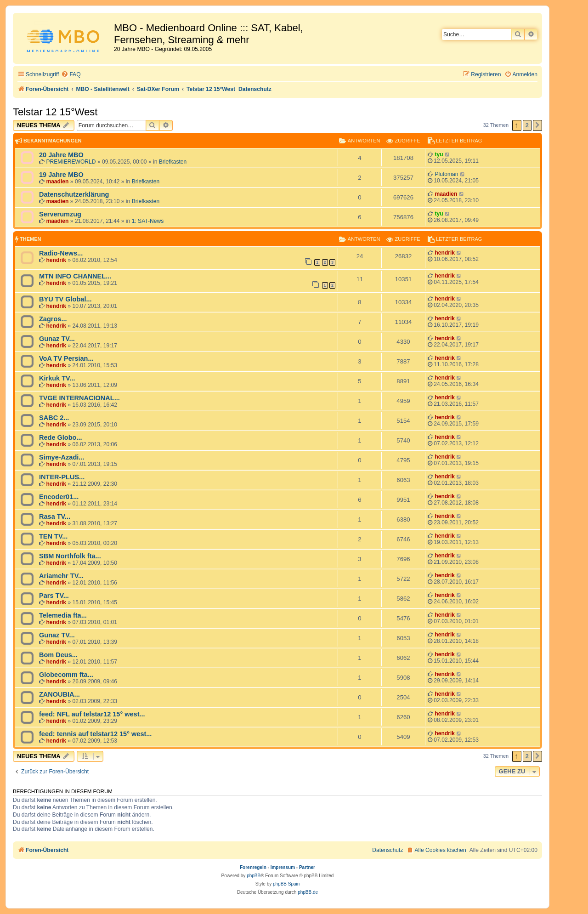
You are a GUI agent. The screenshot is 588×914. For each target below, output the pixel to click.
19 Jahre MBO (61, 175)
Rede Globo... (61, 437)
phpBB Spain (286, 884)
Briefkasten (173, 162)
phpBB (254, 876)
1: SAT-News (148, 221)
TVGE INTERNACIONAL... (79, 398)
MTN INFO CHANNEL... (75, 276)
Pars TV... (54, 596)
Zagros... (53, 319)
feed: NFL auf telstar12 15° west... (92, 714)
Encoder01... (59, 497)
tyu (439, 154)
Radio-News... (61, 253)
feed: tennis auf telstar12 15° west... (95, 734)
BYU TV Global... (65, 299)
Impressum (283, 867)
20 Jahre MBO (61, 155)
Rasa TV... (55, 517)
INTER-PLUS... (62, 477)
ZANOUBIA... (59, 694)
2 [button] (527, 125)
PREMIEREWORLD (71, 162)
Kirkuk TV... (57, 378)
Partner (307, 867)
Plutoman (446, 174)
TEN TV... (53, 536)
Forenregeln (253, 867)
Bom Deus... (58, 655)
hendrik (56, 260)
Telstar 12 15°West (55, 112)
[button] (537, 125)
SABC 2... (54, 418)
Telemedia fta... (63, 615)
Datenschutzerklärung (74, 194)
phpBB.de (308, 892)
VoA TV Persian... (66, 358)
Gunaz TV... (57, 339)
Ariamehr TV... (61, 576)
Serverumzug (60, 214)
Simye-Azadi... (62, 457)
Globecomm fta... (66, 675)
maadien (57, 182)
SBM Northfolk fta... (70, 556)
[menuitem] (71, 75)
